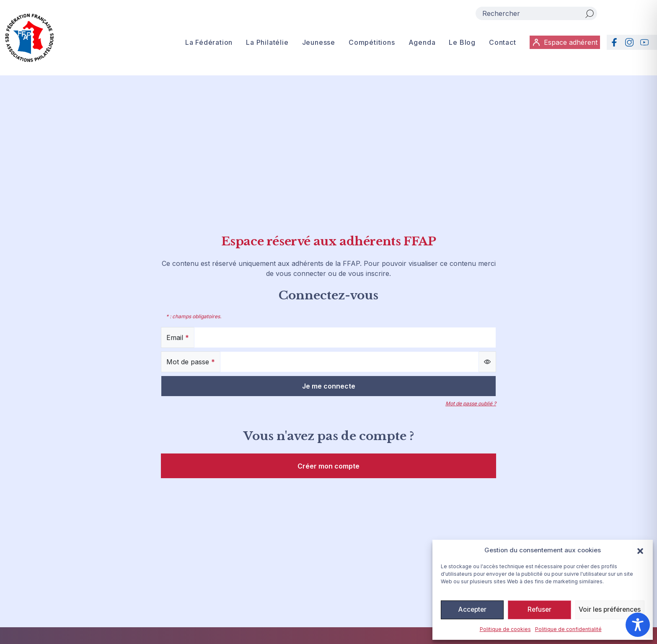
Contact (501, 44)
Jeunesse (317, 44)
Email (178, 337)
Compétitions (370, 44)
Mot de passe (191, 362)
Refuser (538, 610)
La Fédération (207, 44)
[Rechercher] (590, 13)
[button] (640, 550)
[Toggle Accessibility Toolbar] (638, 625)
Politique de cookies (505, 629)
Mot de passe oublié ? (471, 403)
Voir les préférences (609, 610)
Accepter (472, 610)
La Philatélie (266, 44)
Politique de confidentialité (568, 629)
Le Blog (461, 44)
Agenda (420, 44)
